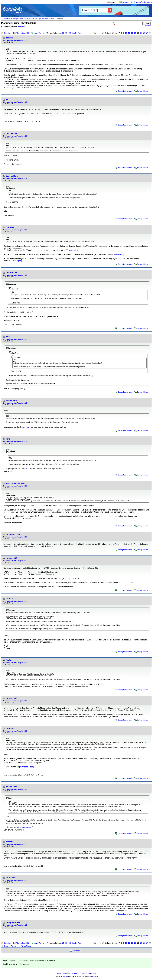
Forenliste (8, 33)
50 (66, 33)
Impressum (61, 973)
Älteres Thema (26, 946)
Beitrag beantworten (125, 91)
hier (27, 427)
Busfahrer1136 (13, 534)
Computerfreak (13, 922)
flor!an (9, 660)
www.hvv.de (119, 254)
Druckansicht (77, 950)
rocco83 (10, 842)
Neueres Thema (10, 946)
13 (135, 33)
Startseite (5, 19)
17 (147, 33)
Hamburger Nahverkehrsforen (21, 19)
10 (126, 33)
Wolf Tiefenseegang (15, 483)
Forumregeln (91, 973)
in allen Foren (77, 33)
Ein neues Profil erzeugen (143, 2)
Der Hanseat (12, 133)
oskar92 (10, 38)
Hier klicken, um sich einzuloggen (16, 964)
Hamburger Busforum (41, 19)
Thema (53, 19)
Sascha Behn (12, 176)
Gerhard (10, 599)
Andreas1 (22, 27)
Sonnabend (11, 400)
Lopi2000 (10, 227)
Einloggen (125, 2)
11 (129, 33)
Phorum (65, 977)
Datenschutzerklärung (76, 973)
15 (141, 33)
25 (63, 33)
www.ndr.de (74, 250)
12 (132, 33)
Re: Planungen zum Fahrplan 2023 (15, 40)
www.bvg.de (17, 261)
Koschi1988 (11, 558)
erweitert (148, 26)
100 (70, 33)
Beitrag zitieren (142, 91)
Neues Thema (39, 33)
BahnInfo (95, 977)
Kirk (8, 99)
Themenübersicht (23, 33)
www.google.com (27, 767)
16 (144, 33)
